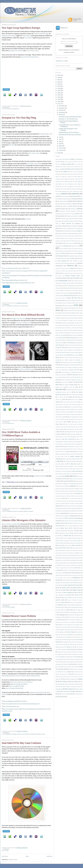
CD (7, 109)
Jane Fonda (69, 405)
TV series (58, 669)
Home (27, 856)
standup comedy (66, 588)
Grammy (58, 362)
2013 (59, 99)
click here (28, 219)
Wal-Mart (67, 679)
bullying (79, 229)
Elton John (76, 315)
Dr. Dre (79, 303)
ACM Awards (77, 164)
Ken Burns (73, 432)
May (60, 141)
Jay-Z (77, 407)
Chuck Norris (60, 258)
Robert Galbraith (76, 545)
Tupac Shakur (69, 667)
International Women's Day (62, 392)
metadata (79, 464)
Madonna (58, 454)
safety (74, 560)
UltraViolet (80, 669)
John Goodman (61, 419)
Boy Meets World (71, 219)
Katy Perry (60, 432)
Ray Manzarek (61, 533)
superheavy (16, 109)
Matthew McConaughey (77, 461)
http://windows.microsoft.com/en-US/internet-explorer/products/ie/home (21, 676)
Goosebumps (59, 360)
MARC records (70, 454)
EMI (62, 318)
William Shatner (66, 687)
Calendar (58, 231)
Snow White (65, 580)
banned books (67, 199)
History (57, 380)
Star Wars (66, 590)
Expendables (72, 323)
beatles (70, 201)
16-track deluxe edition (32, 51)
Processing (77, 518)
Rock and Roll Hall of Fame (63, 548)
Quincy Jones (64, 528)
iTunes (81, 395)
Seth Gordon (58, 573)
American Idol (59, 181)
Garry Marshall (78, 343)
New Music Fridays (67, 489)
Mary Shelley (67, 461)
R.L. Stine (74, 528)
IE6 (23, 734)
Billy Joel (75, 204)
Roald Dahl (67, 546)
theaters (75, 649)
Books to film (79, 214)
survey (67, 605)
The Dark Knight (79, 617)
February (62, 148)
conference (72, 268)
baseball (74, 199)
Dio (56, 298)
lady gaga (72, 437)
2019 (59, 86)
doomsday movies (61, 303)
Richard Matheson (60, 543)
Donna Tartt (80, 300)
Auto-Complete (65, 196)
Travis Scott (80, 664)
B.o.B (81, 196)
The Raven (76, 637)
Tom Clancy (78, 657)
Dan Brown (64, 283)
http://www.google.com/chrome (19, 684)
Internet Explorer (35, 734)
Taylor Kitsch (61, 610)
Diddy (61, 296)
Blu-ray (80, 209)
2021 (59, 82)
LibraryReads (71, 447)
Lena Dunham (78, 442)
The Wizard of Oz (69, 647)
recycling (59, 536)
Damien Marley (26, 36)
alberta (63, 169)
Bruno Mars (63, 229)
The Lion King (70, 632)
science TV (58, 568)
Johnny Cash (77, 422)
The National (78, 635)
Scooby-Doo (65, 568)
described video (77, 291)
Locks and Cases (77, 449)
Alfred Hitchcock (65, 174)
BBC (58, 201)
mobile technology (76, 471)
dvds (57, 308)
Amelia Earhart (77, 177)
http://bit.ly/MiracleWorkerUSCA (30, 57)
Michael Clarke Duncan (61, 466)
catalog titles (58, 246)
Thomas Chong (67, 652)
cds (60, 249)
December (62, 106)
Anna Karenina (68, 184)
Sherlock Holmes (59, 575)
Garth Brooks (59, 345)
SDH (81, 568)
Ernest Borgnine (63, 320)
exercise (58, 323)
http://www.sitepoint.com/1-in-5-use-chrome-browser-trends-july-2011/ (21, 704)
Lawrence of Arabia (68, 442)
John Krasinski (70, 419)
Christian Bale (72, 253)
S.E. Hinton (63, 560)
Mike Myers (73, 469)
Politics (57, 516)
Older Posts (49, 856)
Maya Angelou (61, 464)
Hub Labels (65, 385)
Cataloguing (66, 246)
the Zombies (63, 650)
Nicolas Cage (78, 491)
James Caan (74, 400)
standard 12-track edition (16, 51)
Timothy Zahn (60, 654)
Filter (62, 333)
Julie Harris (64, 427)
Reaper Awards (74, 533)
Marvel (59, 461)
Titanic (67, 654)
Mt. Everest (80, 476)
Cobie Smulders (73, 261)
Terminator (67, 612)
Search (59, 570)
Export (78, 323)
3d (7, 607)
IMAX (77, 387)
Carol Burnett (78, 238)
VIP (62, 679)
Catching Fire (75, 246)
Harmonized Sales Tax (61, 367)
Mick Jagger (45, 34)
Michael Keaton (65, 469)
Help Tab (65, 377)
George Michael (77, 345)
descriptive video (59, 293)
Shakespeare (77, 573)
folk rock (62, 338)
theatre (81, 649)
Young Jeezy (78, 694)
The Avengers (61, 615)
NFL (68, 491)
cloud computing (62, 261)
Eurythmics (5, 36)
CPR (80, 271)
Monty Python (59, 474)
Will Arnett (72, 684)
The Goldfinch (72, 622)
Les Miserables (77, 444)
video (57, 677)
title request (73, 654)
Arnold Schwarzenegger (77, 189)
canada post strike (61, 234)
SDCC (77, 568)
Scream (71, 568)
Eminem (66, 318)
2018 (59, 88)
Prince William (59, 518)
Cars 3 (79, 241)
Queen (66, 526)
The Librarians (61, 632)
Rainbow (71, 531)
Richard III (68, 541)
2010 (59, 153)
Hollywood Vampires (76, 380)
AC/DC (57, 164)
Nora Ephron (59, 496)
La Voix (66, 437)
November (62, 108)
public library (78, 521)
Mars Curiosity (72, 459)
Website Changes (28, 511)
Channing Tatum (77, 249)
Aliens (57, 177)
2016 (59, 93)
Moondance (75, 474)
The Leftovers (79, 630)
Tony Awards (63, 662)
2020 (59, 84)
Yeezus (63, 694)
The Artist (80, 612)
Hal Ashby (72, 365)
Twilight (65, 669)
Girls (57, 355)
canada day (79, 231)
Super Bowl (64, 602)
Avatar (71, 196)
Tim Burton (80, 652)
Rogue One (70, 551)
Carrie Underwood (72, 241)
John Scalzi (58, 422)
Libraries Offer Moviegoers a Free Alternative (24, 520)
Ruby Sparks (66, 558)
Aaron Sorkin (68, 162)
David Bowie (64, 288)
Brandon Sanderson (69, 221)
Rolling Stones (78, 551)
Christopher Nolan (62, 256)
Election (59, 315)
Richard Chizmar (59, 541)
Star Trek (58, 590)
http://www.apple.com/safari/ (17, 686)
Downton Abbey (71, 303)
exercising (64, 323)
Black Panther (73, 206)
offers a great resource (34, 153)
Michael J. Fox (73, 466)
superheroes (60, 605)
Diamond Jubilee (74, 293)
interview (64, 395)
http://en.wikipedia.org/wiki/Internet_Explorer (15, 701)
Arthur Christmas (74, 191)
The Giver (64, 622)
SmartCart (58, 580)
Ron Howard (68, 555)
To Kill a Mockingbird (60, 657)
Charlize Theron (77, 251)
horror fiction (64, 382)
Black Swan (65, 209)
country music (65, 271)
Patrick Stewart (65, 504)
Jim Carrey (62, 412)
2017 (59, 90)
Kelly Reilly (67, 432)
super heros (72, 602)
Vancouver (64, 674)
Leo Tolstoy (58, 444)
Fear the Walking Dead (74, 330)
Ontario (81, 496)
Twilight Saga (73, 669)
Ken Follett (80, 432)
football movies (70, 338)
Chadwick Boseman (67, 249)
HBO (69, 375)
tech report (78, 610)
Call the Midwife (66, 231)
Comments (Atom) (13, 859)
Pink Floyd (80, 511)
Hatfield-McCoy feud (76, 372)
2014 (59, 97)
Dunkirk (70, 306)
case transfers (59, 243)
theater (69, 649)
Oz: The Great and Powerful (74, 499)
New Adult (79, 486)
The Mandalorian (69, 635)
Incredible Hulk (69, 390)
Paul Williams (79, 506)
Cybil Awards (75, 281)
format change (79, 338)
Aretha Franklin (66, 189)
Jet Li (77, 409)
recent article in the (12, 524)
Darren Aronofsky (68, 286)
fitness (66, 335)
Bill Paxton (63, 204)
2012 (59, 101)
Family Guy (80, 325)
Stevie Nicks (77, 593)
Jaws (66, 407)
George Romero (71, 348)
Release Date (68, 536)
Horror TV (72, 382)
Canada (73, 231)
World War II (61, 691)
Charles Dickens (59, 251)
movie (61, 476)
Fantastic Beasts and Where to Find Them (67, 328)
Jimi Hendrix (78, 412)
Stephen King (76, 590)
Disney (69, 298)
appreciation (58, 189)
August (61, 114)
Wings (74, 687)
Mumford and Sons (62, 479)
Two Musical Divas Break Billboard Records (23, 315)
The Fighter (76, 620)
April (60, 144)
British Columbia (66, 224)
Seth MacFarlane (68, 573)
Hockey (63, 380)
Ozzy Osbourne (59, 501)
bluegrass (73, 211)
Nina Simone (59, 494)
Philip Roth (73, 511)
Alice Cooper (74, 174)
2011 (59, 104)
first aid (79, 333)
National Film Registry (62, 484)
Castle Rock (77, 243)
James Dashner (66, 402)
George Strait (79, 348)
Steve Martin (58, 593)
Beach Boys (64, 201)
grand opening (67, 362)
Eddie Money (72, 311)
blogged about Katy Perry (19, 319)
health (74, 375)
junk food (71, 427)
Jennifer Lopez (70, 409)
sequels (72, 570)
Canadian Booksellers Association (75, 234)
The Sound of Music (74, 642)
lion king (59, 449)
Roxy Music (58, 558)
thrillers (74, 652)
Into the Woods (72, 395)
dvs (61, 308)
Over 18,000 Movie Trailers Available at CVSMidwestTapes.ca (21, 434)
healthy (79, 375)
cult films (80, 273)
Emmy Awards (74, 318)
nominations (78, 494)
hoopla (57, 382)
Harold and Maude (73, 367)
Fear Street (64, 330)
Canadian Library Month (75, 236)
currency (60, 276)
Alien (80, 174)
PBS (58, 508)
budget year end (72, 229)
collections (70, 266)
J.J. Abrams (60, 397)
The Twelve (70, 644)
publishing (70, 523)
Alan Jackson (75, 167)
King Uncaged (76, 434)
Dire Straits (62, 298)
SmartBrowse (76, 578)
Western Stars (64, 684)
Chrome (14, 734)
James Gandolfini (77, 402)
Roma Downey (59, 553)
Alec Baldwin (64, 172)
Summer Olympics (72, 600)
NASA (72, 481)
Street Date (80, 595)
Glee (69, 355)
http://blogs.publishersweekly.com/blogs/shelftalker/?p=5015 (19, 283)
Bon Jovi (64, 214)
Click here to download (40, 476)
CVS (10, 482)
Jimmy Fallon (59, 414)
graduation (78, 360)
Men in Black (70, 464)
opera (59, 499)
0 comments (6, 107)
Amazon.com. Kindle (66, 177)
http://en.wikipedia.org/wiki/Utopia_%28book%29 (16, 268)
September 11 (66, 570)
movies (21, 511)
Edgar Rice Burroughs (64, 313)
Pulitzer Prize (78, 523)
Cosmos (57, 271)
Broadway (77, 224)
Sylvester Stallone (75, 605)
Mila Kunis (80, 469)
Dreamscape (59, 306)
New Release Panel (78, 489)
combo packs (64, 268)
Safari (43, 734)
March (61, 146)
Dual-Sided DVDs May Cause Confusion (21, 743)
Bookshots (76, 216)
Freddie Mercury (70, 340)
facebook (67, 325)
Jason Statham (59, 407)
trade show (72, 664)
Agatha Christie (66, 167)
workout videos (79, 689)
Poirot (69, 513)
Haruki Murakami (65, 372)
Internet (27, 734)
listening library (67, 449)
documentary (59, 300)
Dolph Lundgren (72, 300)
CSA (71, 273)
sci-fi (79, 565)
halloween (79, 365)
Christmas (80, 253)
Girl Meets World (77, 353)
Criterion (58, 273)
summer (59, 598)
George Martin (68, 345)
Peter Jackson (72, 508)
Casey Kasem (69, 243)
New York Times (61, 491)
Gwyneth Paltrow (65, 365)
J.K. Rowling (69, 397)
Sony (60, 583)
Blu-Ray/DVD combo (64, 211)
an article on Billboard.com (24, 323)
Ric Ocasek (69, 538)
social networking (74, 580)
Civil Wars (67, 258)
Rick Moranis (78, 543)
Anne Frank (77, 184)
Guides (74, 362)
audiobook (9, 306)
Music (10, 109)
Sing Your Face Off (78, 575)
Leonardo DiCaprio (67, 444)
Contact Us (62, 28)
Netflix (72, 486)
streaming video (70, 595)
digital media (78, 296)
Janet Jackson (77, 405)
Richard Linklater (77, 541)
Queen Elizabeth (74, 526)
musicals (66, 481)
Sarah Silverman (65, 563)
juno (76, 427)
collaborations (72, 263)
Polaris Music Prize (77, 513)
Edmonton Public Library (77, 313)
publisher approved (61, 523)
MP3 (74, 476)
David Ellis (71, 288)
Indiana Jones (78, 390)
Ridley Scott (59, 545)
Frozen (77, 340)
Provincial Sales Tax (68, 521)
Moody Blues (67, 474)
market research (75, 456)
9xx (75, 159)
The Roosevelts (65, 640)
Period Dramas (64, 508)
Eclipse (65, 311)
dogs (65, 300)
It (77, 395)
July (60, 137)
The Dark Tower (61, 620)
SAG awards (80, 560)
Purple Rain (59, 526)
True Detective (60, 667)
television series (59, 612)
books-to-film (61, 216)
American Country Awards (62, 179)
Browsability (58, 226)
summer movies (60, 600)
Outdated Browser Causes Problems (19, 616)
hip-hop (70, 377)
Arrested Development (62, 191)
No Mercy (66, 494)
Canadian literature (60, 238)
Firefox (19, 734)
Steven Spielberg (68, 593)
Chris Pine (64, 253)
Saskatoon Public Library (63, 565)
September (62, 112)
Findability (67, 333)
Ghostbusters (78, 350)
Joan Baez (78, 414)
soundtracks (60, 585)
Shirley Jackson (69, 575)
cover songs (73, 271)
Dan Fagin (71, 283)
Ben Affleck (78, 201)
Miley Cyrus (60, 471)
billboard (9, 423)
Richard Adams (77, 538)
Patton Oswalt (75, 504)
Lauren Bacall (59, 442)
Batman (81, 199)
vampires (69, 672)
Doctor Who (77, 298)
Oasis (68, 496)
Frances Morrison (61, 340)
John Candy (72, 417)
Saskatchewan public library (76, 563)
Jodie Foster (58, 417)
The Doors (70, 620)
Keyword (69, 434)
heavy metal (58, 377)
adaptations (58, 167)
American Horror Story (75, 179)
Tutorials (75, 667)
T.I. (64, 607)
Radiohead (65, 531)
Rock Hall (75, 548)
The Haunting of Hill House (66, 627)
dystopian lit (17, 306)
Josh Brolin (73, 424)
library (64, 447)
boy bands (63, 219)
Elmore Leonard (67, 315)
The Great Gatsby (66, 625)
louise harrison (70, 452)
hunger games (74, 385)
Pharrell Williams (66, 511)
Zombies (58, 696)
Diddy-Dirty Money (69, 296)
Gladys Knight (63, 355)
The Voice (77, 644)
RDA (67, 533)
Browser (9, 734)
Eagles (73, 308)
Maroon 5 (65, 459)
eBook (58, 310)
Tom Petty (66, 659)
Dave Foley (76, 286)
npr (64, 496)
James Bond (66, 400)
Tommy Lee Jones (74, 659)
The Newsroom (59, 637)
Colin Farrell (64, 263)
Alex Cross (73, 172)
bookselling (69, 216)
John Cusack (80, 417)
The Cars (64, 617)
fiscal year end (59, 335)
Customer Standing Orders (73, 276)
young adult (25, 306)
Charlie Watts (68, 251)
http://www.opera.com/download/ (14, 688)
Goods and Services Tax (75, 358)
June (60, 139)
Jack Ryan (78, 397)
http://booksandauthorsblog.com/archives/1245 (15, 280)
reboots (81, 533)
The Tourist (63, 644)
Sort (82, 583)
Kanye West (80, 429)
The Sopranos (65, 642)
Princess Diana (68, 518)
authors (57, 196)
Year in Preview (71, 691)
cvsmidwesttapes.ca (12, 511)
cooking (79, 268)
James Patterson (60, 405)
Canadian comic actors (62, 236)
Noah (71, 494)
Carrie (57, 241)
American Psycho (68, 181)
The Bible (76, 615)
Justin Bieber (64, 429)
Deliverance (68, 291)
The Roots (73, 640)
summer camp (78, 598)
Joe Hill (65, 417)
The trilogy (34, 163)
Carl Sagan (69, 238)
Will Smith (58, 687)
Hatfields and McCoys (61, 375)
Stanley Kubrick (77, 588)
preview (72, 516)
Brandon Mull (60, 221)
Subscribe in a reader (62, 61)
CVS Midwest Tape (77, 278)
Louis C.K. (62, 452)
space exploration (69, 585)
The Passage (68, 637)
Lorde (57, 452)
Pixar (58, 513)
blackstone (73, 209)
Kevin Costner (61, 434)
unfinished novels (61, 672)
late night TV (78, 439)
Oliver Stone (74, 496)
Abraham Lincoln (77, 162)
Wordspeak (58, 689)
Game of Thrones (68, 343)
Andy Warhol (59, 184)
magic (63, 454)
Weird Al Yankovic (74, 682)
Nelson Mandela (65, 486)
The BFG (70, 615)
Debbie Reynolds (79, 288)
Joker (67, 424)
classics (81, 258)
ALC (57, 172)
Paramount (73, 501)
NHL (72, 491)
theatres (59, 652)
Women (79, 687)
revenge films (77, 536)
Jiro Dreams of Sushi (69, 414)
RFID (62, 538)
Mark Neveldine (79, 454)
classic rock (74, 258)
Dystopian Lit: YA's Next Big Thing (19, 118)
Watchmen (74, 679)
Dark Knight (78, 283)
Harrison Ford (73, 370)
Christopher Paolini (73, 256)
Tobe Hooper (70, 657)
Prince (79, 516)
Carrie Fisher (63, 241)
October (61, 110)
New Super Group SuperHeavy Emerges (21, 28)
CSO (75, 273)
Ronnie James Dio (77, 555)
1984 (31, 139)
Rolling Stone (37, 34)
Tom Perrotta (59, 659)
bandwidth (59, 199)
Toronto (76, 662)
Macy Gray (78, 452)
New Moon (58, 489)
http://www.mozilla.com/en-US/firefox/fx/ (22, 682)
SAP (58, 563)
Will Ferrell (78, 684)
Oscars (64, 498)
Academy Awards (66, 164)
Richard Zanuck (69, 543)
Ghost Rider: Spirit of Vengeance (65, 350)
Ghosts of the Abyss (60, 353)
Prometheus (59, 521)
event (79, 320)
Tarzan (81, 607)
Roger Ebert (63, 551)
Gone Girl (64, 358)
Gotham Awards (69, 360)
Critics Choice (65, 273)
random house (79, 531)
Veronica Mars (77, 674)
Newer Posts (5, 856)
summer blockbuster (68, 598)
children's (58, 253)
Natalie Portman (79, 481)
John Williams (68, 422)
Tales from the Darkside (72, 607)
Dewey (66, 293)
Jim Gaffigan (70, 412)
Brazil (77, 221)
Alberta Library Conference (74, 169)
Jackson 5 (58, 400)
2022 (59, 80)
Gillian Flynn (69, 353)
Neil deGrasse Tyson (74, 484)
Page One (67, 501)
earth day (79, 308)
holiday (68, 380)
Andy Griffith (78, 181)
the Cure (71, 617)
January (61, 150)
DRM (65, 306)
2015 (59, 95)
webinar (80, 679)
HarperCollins (64, 370)
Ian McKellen (65, 387)
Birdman (65, 206)
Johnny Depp (59, 424)
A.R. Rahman (28, 38)
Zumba (64, 696)
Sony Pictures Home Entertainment (71, 583)
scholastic (74, 565)
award (76, 196)
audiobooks (75, 194)
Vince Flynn (75, 677)
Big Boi (57, 204)
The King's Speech (70, 630)
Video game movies (65, 677)
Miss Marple (67, 471)
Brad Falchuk (80, 219)
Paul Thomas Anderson (69, 506)
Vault (70, 674)
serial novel (78, 570)
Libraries (58, 447)
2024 (59, 75)
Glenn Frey (74, 355)
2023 (59, 77)
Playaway (64, 513)
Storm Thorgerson (60, 595)
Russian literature (74, 558)
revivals (57, 538)
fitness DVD (73, 335)
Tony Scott (70, 662)
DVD (9, 607)
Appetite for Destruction (75, 187)
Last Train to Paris (67, 439)
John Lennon (78, 419)
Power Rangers (65, 516)
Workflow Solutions (68, 689)
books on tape (71, 214)
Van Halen (76, 672)
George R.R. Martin (61, 348)
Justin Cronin (72, 429)
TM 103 (79, 654)
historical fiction (77, 377)
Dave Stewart (12, 36)
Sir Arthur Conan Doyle (64, 578)
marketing (58, 459)
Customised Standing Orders (63, 278)
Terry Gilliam (74, 612)
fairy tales (73, 325)
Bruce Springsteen (73, 226)
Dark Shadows (59, 286)
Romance (66, 553)
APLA (65, 187)
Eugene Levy (72, 320)
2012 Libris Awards (64, 159)
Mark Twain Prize (62, 456)
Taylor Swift (69, 610)
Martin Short (80, 459)
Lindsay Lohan (79, 447)
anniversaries (59, 187)
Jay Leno (71, 407)
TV (80, 667)
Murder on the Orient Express (76, 479)
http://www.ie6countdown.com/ (11, 706)
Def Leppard (60, 291)
